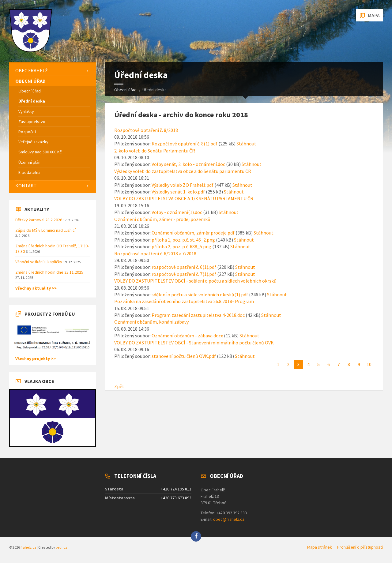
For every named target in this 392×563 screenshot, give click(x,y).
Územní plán (29, 162)
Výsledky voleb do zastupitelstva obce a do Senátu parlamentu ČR (183, 171)
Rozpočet (27, 132)
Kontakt (26, 186)
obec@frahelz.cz (229, 519)
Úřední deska (32, 101)
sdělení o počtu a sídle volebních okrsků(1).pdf (200, 295)
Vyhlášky (26, 111)
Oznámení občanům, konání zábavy (151, 322)
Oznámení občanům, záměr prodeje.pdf (193, 233)
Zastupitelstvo (32, 122)
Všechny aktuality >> (36, 288)
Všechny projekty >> (36, 358)
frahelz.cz (28, 547)
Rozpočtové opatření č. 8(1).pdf (185, 144)
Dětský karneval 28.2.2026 (39, 220)
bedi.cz (61, 547)
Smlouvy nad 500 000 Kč (40, 152)
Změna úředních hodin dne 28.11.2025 (49, 272)
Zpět (119, 386)
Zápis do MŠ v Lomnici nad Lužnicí (45, 230)
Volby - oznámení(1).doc (177, 212)
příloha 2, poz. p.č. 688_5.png (181, 246)
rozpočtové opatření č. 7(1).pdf (184, 274)
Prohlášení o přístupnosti (360, 547)
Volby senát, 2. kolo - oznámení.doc (188, 164)
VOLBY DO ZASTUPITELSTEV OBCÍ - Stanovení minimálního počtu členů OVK (194, 343)
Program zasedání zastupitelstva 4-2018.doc (198, 315)
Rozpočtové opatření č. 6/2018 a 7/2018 (155, 253)
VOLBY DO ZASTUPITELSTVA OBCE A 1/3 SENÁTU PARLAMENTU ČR (184, 198)
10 (369, 364)
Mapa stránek (320, 547)
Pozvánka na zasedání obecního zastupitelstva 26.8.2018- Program (184, 301)
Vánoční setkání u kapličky (39, 262)
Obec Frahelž (32, 70)
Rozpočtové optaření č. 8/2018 (146, 130)
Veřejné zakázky (33, 142)
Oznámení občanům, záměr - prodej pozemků (162, 219)
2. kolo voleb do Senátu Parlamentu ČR (155, 151)
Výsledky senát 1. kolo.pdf (178, 192)
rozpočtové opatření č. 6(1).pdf (184, 267)
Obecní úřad (125, 90)
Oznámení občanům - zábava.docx (187, 336)
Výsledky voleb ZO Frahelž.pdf (183, 185)
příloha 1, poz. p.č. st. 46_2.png (183, 240)
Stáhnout (246, 144)
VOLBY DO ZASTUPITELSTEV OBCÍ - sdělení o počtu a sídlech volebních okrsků (195, 281)
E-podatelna (29, 172)
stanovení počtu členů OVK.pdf (184, 356)
